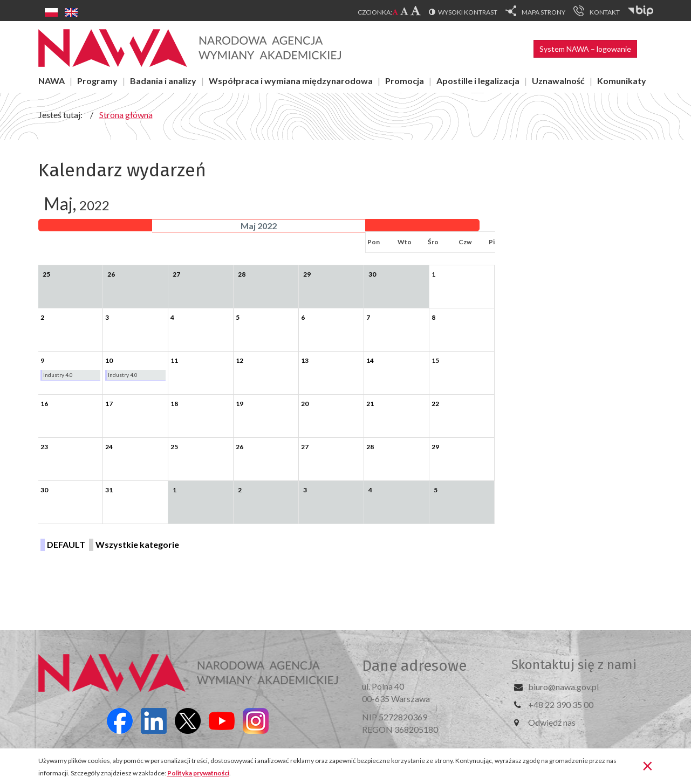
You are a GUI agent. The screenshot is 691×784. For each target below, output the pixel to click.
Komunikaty (622, 81)
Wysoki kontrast (468, 12)
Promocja (405, 81)
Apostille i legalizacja (478, 81)
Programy (97, 81)
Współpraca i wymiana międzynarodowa (291, 81)
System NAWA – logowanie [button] (585, 49)
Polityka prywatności (198, 773)
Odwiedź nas (552, 722)
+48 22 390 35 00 (561, 704)
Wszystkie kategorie (137, 544)
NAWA (52, 81)
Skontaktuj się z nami (574, 665)
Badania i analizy (163, 81)
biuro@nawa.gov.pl (563, 687)
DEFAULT (66, 544)
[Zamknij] (648, 765)
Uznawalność (558, 81)
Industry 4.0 (58, 375)
